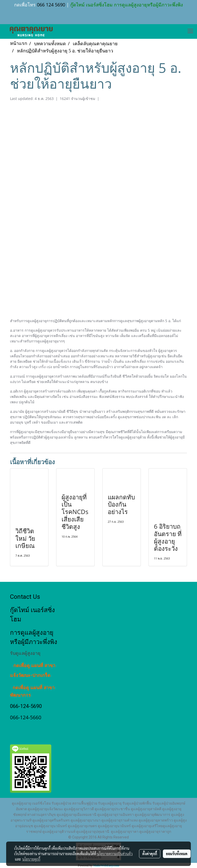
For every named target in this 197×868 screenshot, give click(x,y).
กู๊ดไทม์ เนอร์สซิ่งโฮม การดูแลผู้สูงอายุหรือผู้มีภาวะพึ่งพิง (126, 5)
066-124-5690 (26, 706)
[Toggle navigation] (190, 31)
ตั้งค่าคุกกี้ (150, 854)
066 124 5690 (51, 5)
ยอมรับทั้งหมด (177, 854)
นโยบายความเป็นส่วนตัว (115, 854)
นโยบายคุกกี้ (31, 859)
